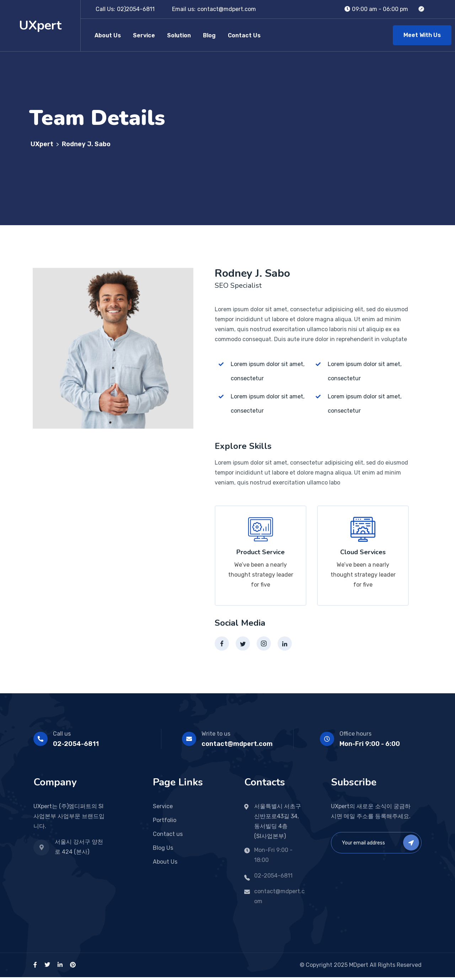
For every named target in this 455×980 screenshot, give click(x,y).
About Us (108, 35)
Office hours (355, 737)
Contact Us (244, 35)
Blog (209, 35)
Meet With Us (422, 35)
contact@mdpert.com (227, 9)
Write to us (216, 737)
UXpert (40, 25)
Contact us (168, 837)
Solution (179, 35)
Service (144, 35)
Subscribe (411, 845)
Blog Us (163, 851)
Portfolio (165, 823)
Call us (62, 737)
